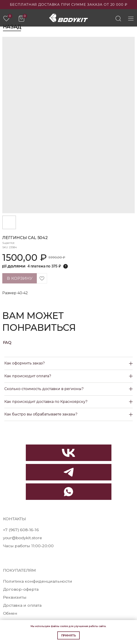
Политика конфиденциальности (38, 581)
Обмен (10, 613)
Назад (12, 27)
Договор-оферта (21, 589)
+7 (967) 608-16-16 (21, 530)
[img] (118, 19)
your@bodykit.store (22, 538)
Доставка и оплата (22, 605)
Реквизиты (15, 597)
